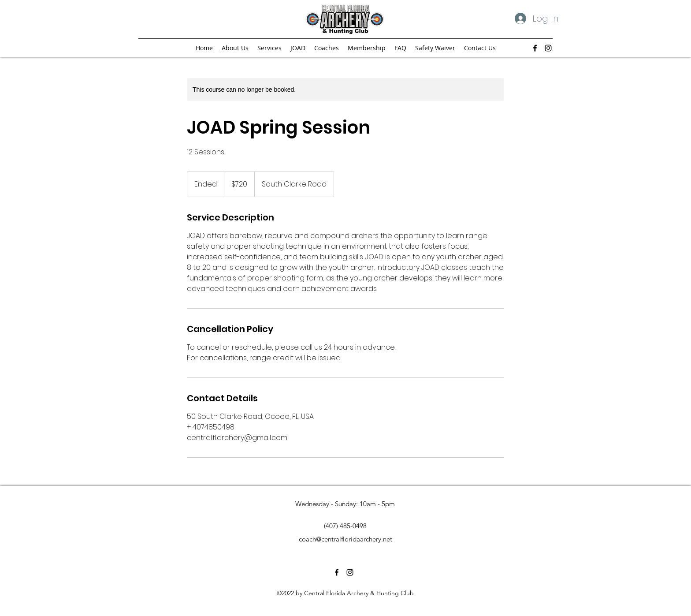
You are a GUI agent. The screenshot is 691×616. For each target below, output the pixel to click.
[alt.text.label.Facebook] (535, 48)
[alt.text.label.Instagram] (548, 48)
